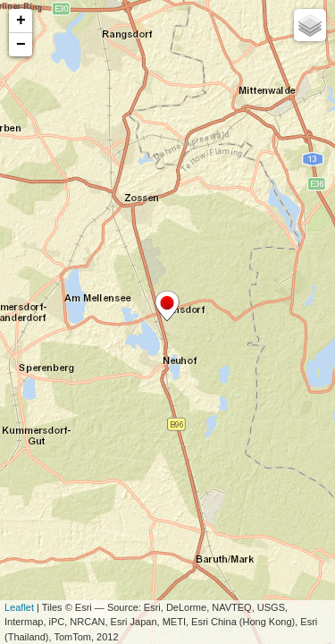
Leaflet (19, 607)
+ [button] (21, 21)
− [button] (21, 45)
